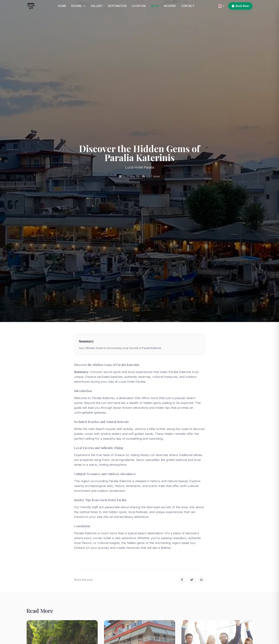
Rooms (78, 6)
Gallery (97, 6)
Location (139, 6)
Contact (188, 6)
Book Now (240, 6)
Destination (117, 6)
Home (62, 6)
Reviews (170, 6)
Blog (155, 6)
